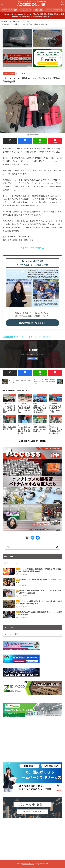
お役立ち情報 (39, 10)
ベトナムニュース (26, 10)
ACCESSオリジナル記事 (10, 10)
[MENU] (2, 3)
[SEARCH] (63, 3)
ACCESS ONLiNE (28, 864)
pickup (18, 337)
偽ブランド (48, 337)
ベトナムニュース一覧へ (31, 248)
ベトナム (26, 337)
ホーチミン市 (36, 337)
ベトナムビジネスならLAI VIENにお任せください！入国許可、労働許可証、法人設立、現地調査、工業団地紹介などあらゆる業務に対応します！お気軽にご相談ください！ (32, 15)
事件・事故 (8, 337)
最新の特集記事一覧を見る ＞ (32, 323)
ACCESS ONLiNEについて (54, 10)
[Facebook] (32, 359)
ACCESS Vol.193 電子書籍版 (32, 441)
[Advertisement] (33, 838)
